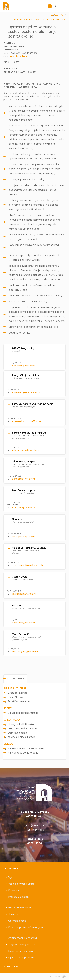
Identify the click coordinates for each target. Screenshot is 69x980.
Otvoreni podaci (17, 921)
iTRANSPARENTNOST (21, 907)
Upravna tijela (59, 15)
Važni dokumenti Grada (21, 884)
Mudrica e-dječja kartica (21, 737)
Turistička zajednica (19, 701)
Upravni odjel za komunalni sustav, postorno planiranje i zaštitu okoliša (40, 19)
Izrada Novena (58, 976)
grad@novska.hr (19, 56)
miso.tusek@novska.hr (23, 366)
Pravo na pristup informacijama (26, 927)
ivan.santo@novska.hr (24, 508)
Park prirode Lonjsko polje (23, 753)
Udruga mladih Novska (21, 724)
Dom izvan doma (17, 733)
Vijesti (12, 877)
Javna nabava (16, 914)
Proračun (14, 890)
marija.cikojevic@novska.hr (26, 392)
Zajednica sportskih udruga (23, 713)
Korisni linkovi (15, 679)
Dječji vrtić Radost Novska (23, 728)
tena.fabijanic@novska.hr (25, 651)
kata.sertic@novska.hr (24, 623)
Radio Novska (16, 697)
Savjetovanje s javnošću (22, 944)
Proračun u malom (19, 897)
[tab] (15, 679)
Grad (51, 15)
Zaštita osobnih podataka (22, 938)
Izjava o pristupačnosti (21, 958)
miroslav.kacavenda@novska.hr (29, 421)
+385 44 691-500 (35, 830)
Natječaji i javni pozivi (21, 951)
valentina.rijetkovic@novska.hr (28, 565)
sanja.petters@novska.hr (25, 536)
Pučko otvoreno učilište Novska (26, 748)
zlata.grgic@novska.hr (24, 479)
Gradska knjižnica (18, 693)
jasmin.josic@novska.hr (24, 594)
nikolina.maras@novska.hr (26, 450)
